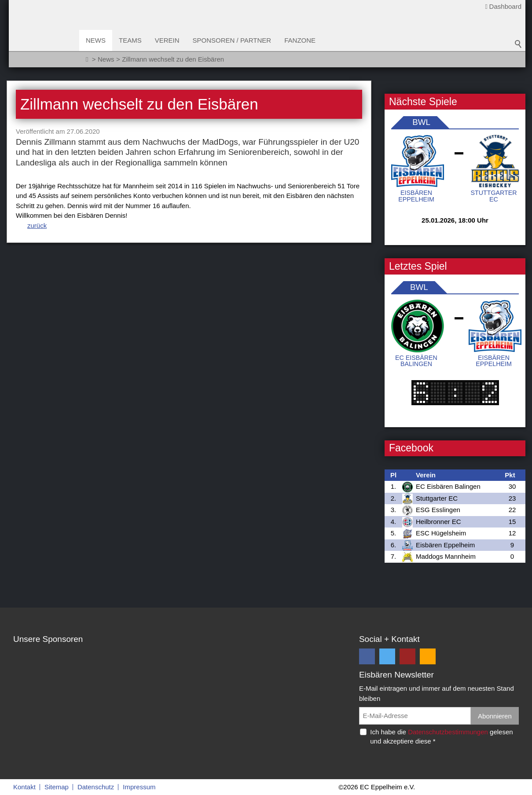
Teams (130, 40)
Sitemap (57, 787)
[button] (367, 656)
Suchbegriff (518, 44)
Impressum (139, 787)
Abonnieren (495, 716)
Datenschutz (96, 787)
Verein (167, 40)
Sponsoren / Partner (232, 40)
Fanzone (300, 40)
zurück (37, 225)
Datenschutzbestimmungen (448, 732)
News (96, 40)
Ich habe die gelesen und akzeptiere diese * (441, 736)
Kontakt (24, 787)
